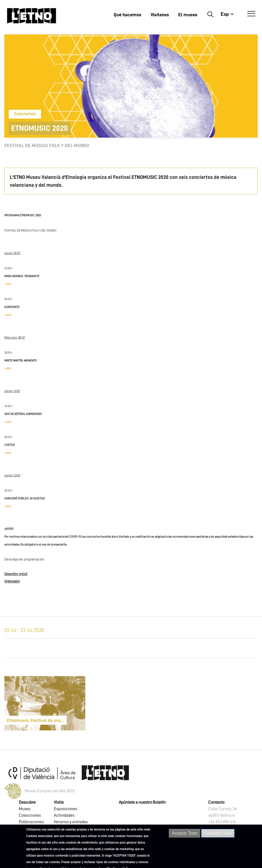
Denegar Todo (218, 833)
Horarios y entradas (71, 822)
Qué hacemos (127, 15)
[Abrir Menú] (251, 14)
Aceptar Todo (185, 833)
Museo (25, 809)
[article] (45, 703)
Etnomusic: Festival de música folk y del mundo (37, 720)
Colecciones (30, 815)
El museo (188, 15)
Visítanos (160, 15)
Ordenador (12, 581)
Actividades (64, 815)
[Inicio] (32, 16)
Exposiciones (65, 809)
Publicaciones (31, 822)
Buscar (210, 14)
